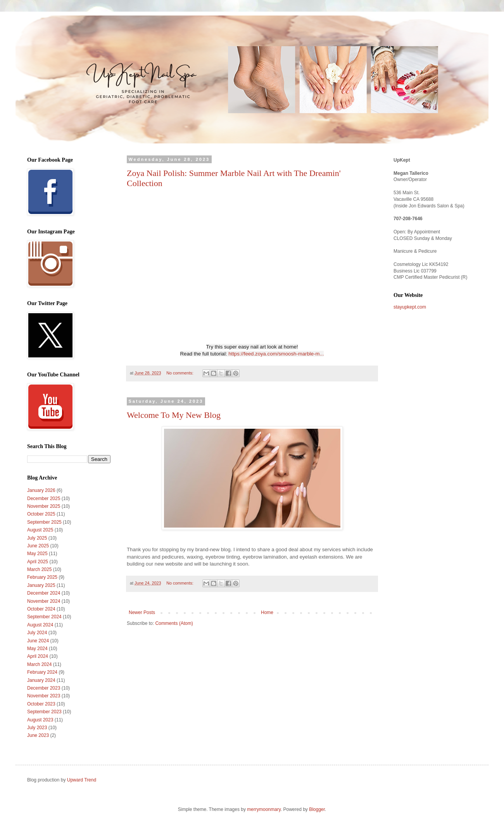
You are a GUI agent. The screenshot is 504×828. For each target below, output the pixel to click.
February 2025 (42, 577)
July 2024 (37, 633)
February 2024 (42, 672)
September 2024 (44, 617)
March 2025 (39, 569)
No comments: (180, 373)
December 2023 (44, 688)
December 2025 (44, 499)
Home (267, 612)
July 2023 (37, 728)
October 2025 (41, 514)
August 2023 (40, 720)
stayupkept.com (410, 307)
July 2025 (37, 538)
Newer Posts (142, 612)
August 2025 (40, 530)
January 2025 (41, 585)
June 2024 (38, 641)
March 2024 (39, 664)
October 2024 (41, 609)
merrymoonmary (264, 809)
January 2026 (41, 490)
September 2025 (44, 522)
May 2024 (37, 649)
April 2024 (38, 656)
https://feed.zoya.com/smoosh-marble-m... (276, 354)
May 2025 (37, 554)
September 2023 (44, 712)
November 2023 (44, 696)
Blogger (317, 809)
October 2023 (41, 704)
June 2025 (38, 546)
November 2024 (44, 601)
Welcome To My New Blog (174, 415)
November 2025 (44, 506)
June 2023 (38, 735)
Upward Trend (82, 780)
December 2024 (44, 593)
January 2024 (41, 680)
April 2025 (38, 562)
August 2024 (40, 625)
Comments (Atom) (174, 623)
